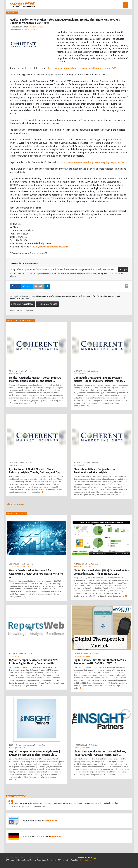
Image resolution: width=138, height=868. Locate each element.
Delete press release (22, 304)
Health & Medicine (37, 27)
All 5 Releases (15, 504)
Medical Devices (31, 29)
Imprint (14, 860)
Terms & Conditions (38, 860)
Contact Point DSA (54, 860)
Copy (123, 269)
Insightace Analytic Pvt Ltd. (84, 566)
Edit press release (47, 304)
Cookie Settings (86, 860)
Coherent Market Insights (19, 566)
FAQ (8, 860)
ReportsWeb (14, 656)
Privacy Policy (23, 860)
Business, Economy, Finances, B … (32, 745)
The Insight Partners (82, 656)
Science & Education (26, 653)
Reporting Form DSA (70, 860)
